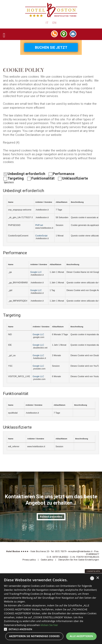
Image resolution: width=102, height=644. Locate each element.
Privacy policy (29, 560)
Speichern (9, 182)
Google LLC (36, 272)
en (54, 23)
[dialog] (51, 609)
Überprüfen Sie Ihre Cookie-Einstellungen (79, 560)
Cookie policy (47, 560)
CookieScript (41, 236)
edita (98, 571)
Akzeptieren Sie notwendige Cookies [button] (34, 636)
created (90, 571)
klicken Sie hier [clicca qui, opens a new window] (49, 625)
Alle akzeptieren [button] (81, 636)
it (47, 23)
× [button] (98, 578)
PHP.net (39, 225)
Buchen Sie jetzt (51, 47)
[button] (51, 629)
